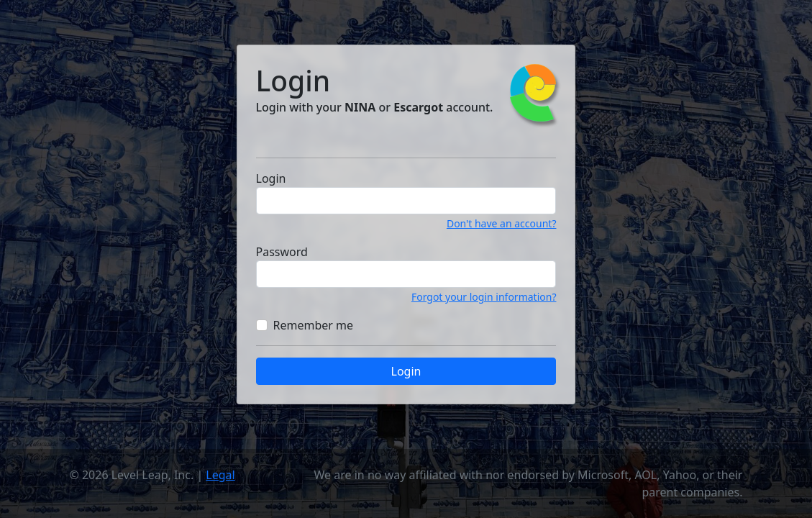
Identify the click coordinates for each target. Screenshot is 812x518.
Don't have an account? (502, 223)
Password (282, 252)
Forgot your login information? (484, 297)
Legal (220, 475)
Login (271, 178)
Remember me (314, 325)
